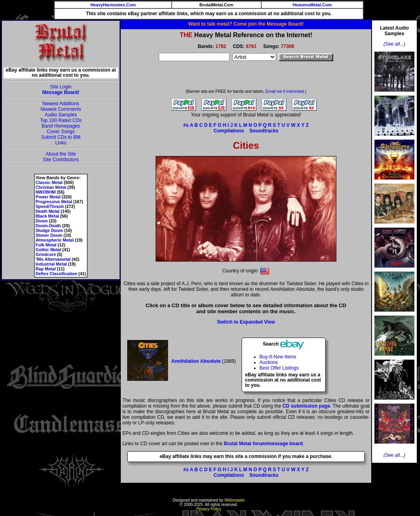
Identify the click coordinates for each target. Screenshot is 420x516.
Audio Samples (61, 115)
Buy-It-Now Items (278, 357)
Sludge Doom (49, 230)
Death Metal (48, 211)
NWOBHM (46, 192)
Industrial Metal (51, 264)
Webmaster (235, 500)
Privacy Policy (209, 509)
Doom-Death (48, 226)
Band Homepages (61, 126)
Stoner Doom (49, 235)
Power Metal (48, 197)
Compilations (229, 131)
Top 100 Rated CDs (61, 120)
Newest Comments (61, 109)
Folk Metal (46, 245)
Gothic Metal (48, 250)
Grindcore (46, 254)
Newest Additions (61, 104)
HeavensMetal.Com (312, 5)
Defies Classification (56, 274)
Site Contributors (61, 160)
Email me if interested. (285, 91)
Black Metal (47, 216)
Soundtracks (264, 131)
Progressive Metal (54, 202)
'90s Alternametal (53, 259)
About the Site (61, 154)
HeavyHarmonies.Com (113, 5)
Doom (42, 221)
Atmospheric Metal (55, 240)
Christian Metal (51, 187)
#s (186, 125)
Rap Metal (46, 269)
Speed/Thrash (50, 206)
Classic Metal (49, 182)
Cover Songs (61, 132)
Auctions (269, 362)
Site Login (61, 87)
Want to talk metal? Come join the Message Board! (246, 24)
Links (61, 143)
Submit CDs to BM (61, 137)
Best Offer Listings (279, 368)
